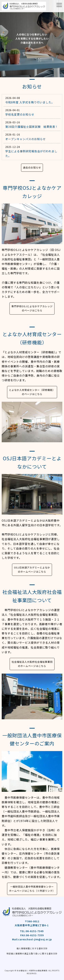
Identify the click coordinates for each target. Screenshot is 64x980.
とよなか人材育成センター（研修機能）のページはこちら (32, 392)
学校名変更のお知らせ (20, 114)
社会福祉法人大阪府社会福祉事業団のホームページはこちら (32, 664)
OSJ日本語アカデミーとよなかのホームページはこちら (32, 570)
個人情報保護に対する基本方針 (32, 948)
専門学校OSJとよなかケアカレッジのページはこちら (32, 308)
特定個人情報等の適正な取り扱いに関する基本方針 (32, 953)
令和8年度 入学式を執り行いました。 (30, 102)
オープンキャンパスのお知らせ (26, 139)
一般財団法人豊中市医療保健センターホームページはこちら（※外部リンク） (32, 889)
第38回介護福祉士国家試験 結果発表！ (32, 127)
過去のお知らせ (32, 167)
